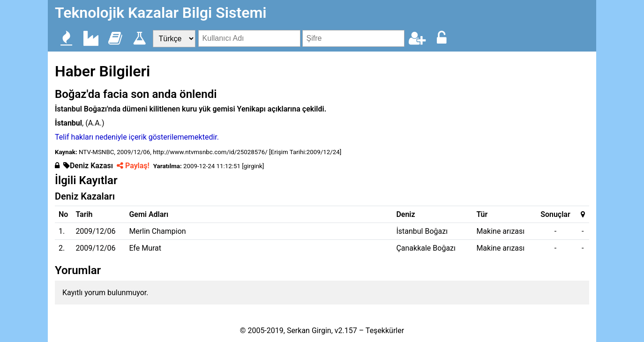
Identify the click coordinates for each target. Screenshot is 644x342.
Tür (482, 214)
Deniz (405, 214)
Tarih (84, 214)
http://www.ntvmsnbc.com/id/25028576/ (210, 152)
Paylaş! (133, 166)
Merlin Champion (157, 231)
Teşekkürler (385, 331)
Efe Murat (145, 248)
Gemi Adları (149, 214)
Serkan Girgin (309, 331)
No (63, 214)
